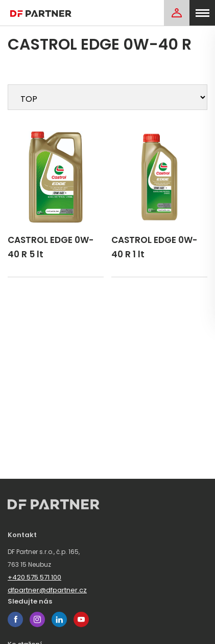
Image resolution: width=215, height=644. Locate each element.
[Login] (177, 13)
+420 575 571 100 (34, 577)
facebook (15, 619)
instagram (37, 619)
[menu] (202, 13)
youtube (81, 619)
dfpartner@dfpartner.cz (47, 590)
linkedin (59, 619)
